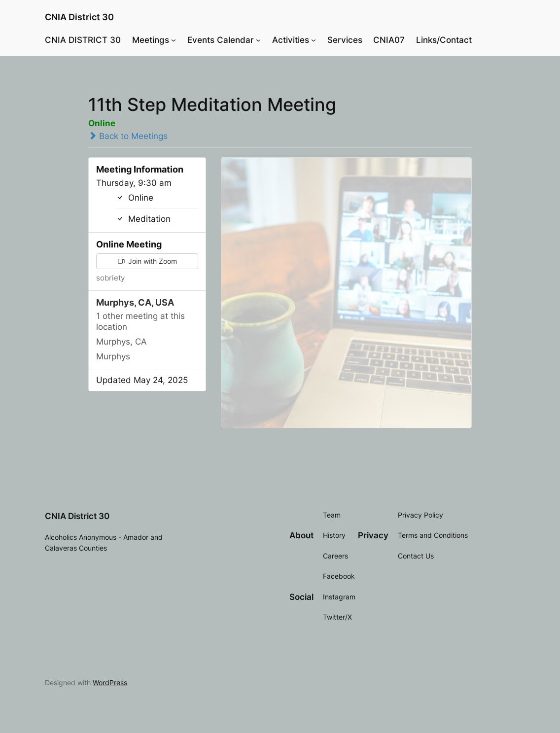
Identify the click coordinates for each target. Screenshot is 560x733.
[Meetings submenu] (174, 40)
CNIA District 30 (79, 17)
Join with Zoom (147, 261)
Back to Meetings (128, 136)
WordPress (110, 682)
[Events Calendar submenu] (258, 40)
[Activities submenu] (314, 40)
